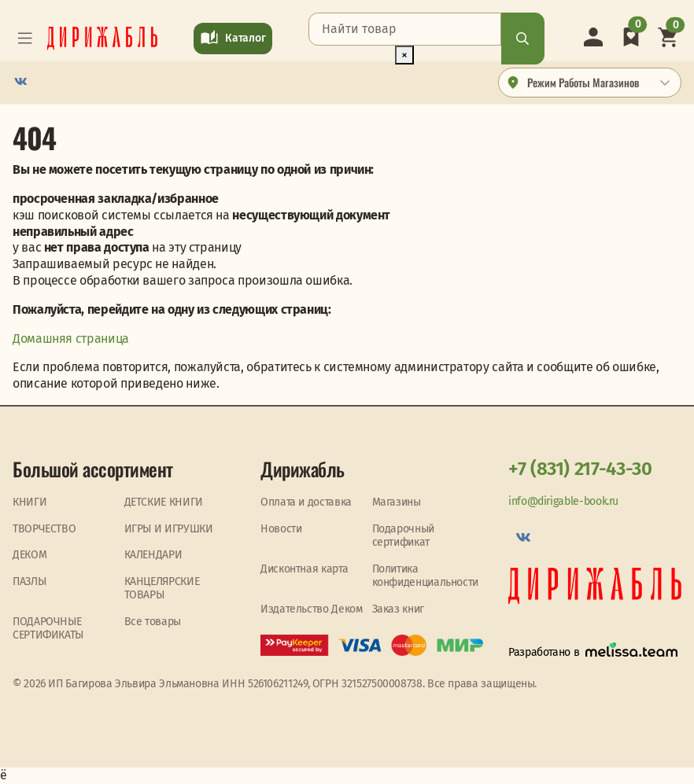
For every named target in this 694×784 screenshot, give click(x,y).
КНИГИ (30, 502)
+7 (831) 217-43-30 (580, 469)
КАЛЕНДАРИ (153, 555)
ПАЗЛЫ (29, 582)
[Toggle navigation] (25, 39)
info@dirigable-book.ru (563, 501)
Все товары (153, 622)
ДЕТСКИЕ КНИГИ (164, 502)
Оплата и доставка (306, 502)
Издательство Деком (312, 609)
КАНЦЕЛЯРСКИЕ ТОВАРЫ (162, 589)
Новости (281, 529)
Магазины (397, 502)
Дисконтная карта (304, 569)
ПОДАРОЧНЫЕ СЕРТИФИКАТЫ (48, 629)
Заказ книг (398, 609)
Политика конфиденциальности (426, 576)
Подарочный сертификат (403, 536)
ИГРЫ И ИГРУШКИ (169, 529)
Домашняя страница (71, 339)
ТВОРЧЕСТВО (44, 529)
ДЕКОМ (30, 555)
